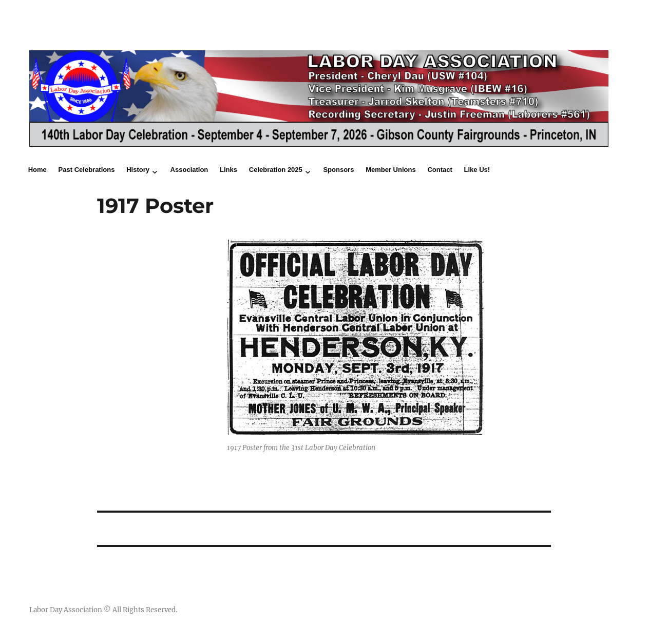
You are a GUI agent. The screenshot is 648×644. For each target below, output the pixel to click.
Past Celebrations (87, 170)
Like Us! (477, 170)
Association (189, 170)
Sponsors (338, 170)
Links (228, 170)
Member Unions (391, 170)
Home (37, 170)
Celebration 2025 (276, 170)
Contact (440, 170)
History (138, 170)
